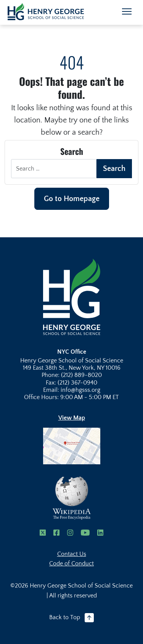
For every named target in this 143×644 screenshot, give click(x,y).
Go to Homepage (72, 199)
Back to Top (71, 618)
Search (114, 169)
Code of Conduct (71, 563)
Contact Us (72, 554)
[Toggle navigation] (127, 11)
